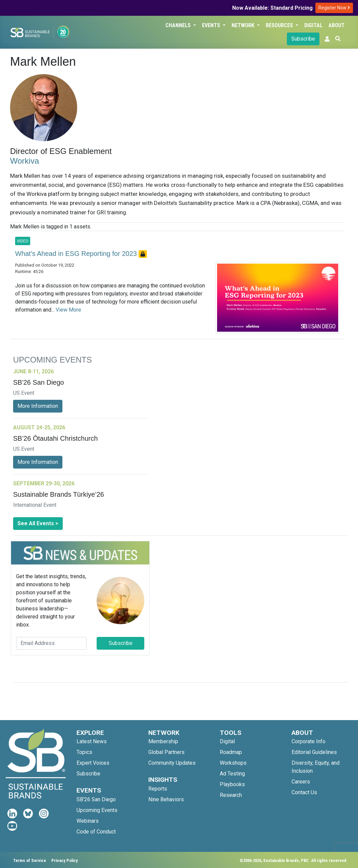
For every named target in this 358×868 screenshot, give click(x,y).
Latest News (92, 741)
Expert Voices (93, 763)
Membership (163, 741)
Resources (280, 25)
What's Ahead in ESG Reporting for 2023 (77, 254)
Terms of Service (30, 860)
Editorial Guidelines (314, 752)
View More (68, 310)
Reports (158, 789)
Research (231, 795)
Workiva (24, 161)
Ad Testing (232, 774)
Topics (84, 752)
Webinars (88, 821)
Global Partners (166, 752)
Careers (301, 782)
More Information (38, 406)
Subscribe (303, 39)
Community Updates (172, 763)
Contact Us (304, 792)
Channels (179, 25)
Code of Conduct (96, 832)
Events (212, 25)
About (337, 25)
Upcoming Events (97, 810)
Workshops (233, 763)
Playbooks (232, 784)
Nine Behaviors (166, 799)
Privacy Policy (65, 860)
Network (244, 25)
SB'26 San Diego (96, 799)
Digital (313, 25)
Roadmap (231, 752)
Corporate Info (309, 741)
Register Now (334, 8)
